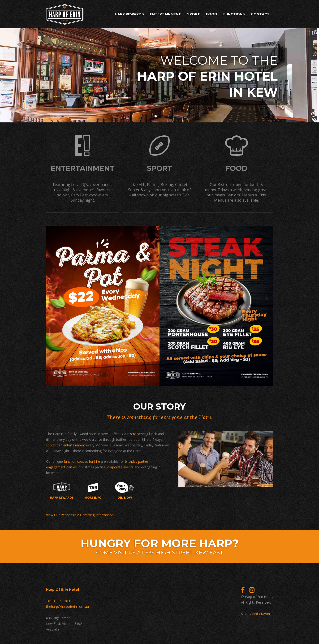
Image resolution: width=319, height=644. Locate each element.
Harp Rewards (129, 14)
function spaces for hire (82, 461)
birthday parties (137, 461)
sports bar (54, 445)
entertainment (74, 445)
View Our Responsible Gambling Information (80, 515)
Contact (260, 14)
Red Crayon (261, 614)
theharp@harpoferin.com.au (67, 607)
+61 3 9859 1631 (59, 601)
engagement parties (61, 467)
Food (212, 14)
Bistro (132, 434)
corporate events (120, 467)
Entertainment (166, 14)
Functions (234, 14)
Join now (124, 491)
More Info (93, 491)
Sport (194, 14)
